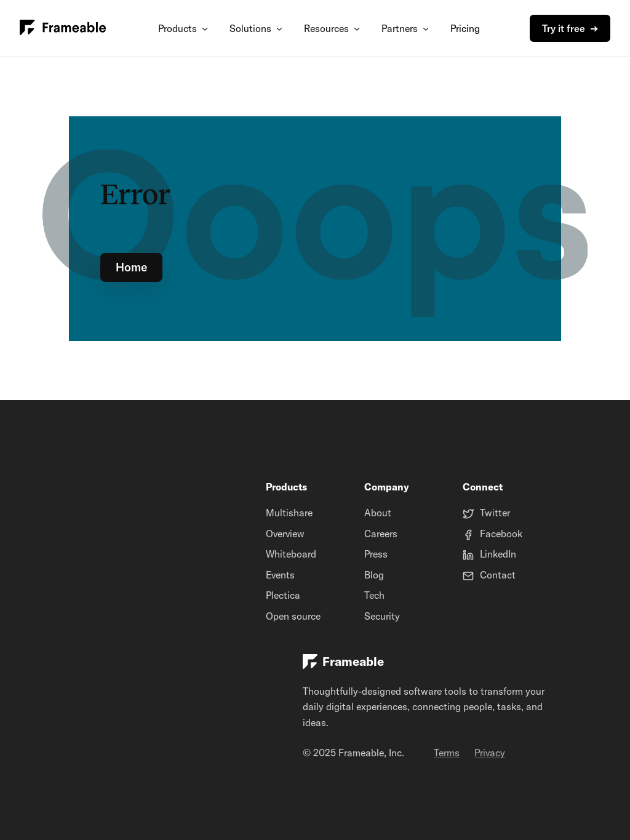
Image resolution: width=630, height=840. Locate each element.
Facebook (501, 534)
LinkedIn (498, 554)
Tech (374, 595)
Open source (293, 616)
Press (376, 554)
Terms (447, 753)
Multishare (289, 513)
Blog (374, 575)
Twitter (495, 513)
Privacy (490, 753)
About (378, 513)
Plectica (283, 595)
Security (382, 616)
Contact (498, 575)
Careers (381, 534)
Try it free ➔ (570, 28)
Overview (285, 534)
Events (280, 575)
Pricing (465, 28)
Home (131, 267)
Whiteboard (291, 554)
